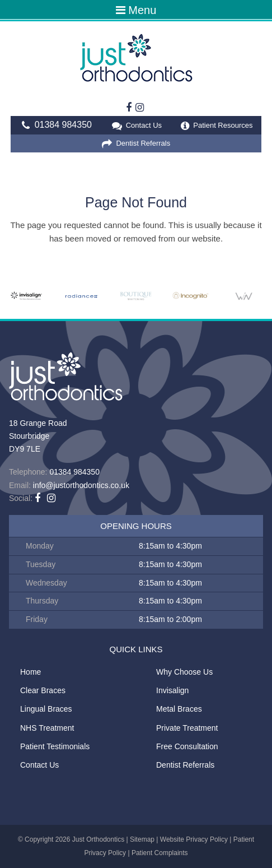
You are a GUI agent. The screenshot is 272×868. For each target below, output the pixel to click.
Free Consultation (187, 746)
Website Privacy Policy (194, 839)
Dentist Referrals (136, 144)
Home (31, 672)
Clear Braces (43, 690)
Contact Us (136, 126)
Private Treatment (187, 728)
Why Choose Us (184, 672)
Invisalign (172, 690)
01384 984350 (55, 125)
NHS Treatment (47, 728)
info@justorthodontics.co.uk (81, 485)
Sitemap (142, 839)
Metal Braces (179, 709)
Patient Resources (217, 126)
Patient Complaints (160, 853)
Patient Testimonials (55, 746)
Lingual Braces (46, 709)
